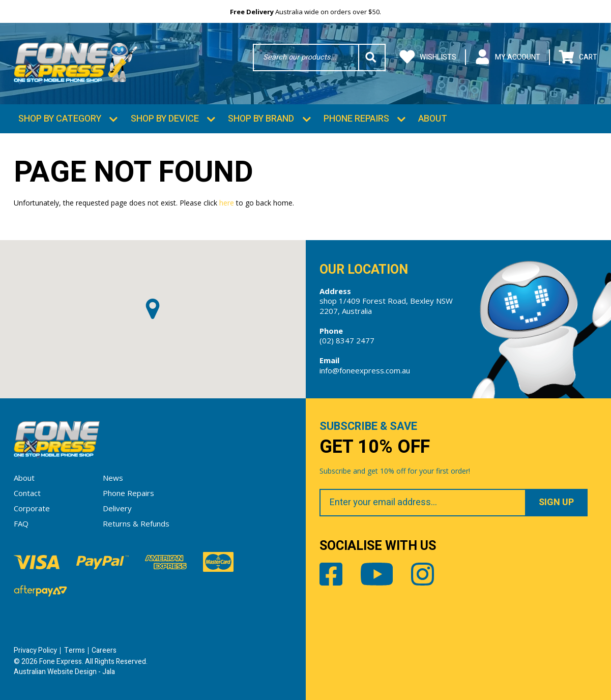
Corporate (32, 508)
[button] (153, 309)
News (113, 478)
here (227, 203)
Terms (75, 650)
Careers (104, 650)
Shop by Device (165, 119)
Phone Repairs (356, 119)
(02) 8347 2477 (347, 340)
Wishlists (428, 57)
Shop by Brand (261, 119)
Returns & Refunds (136, 523)
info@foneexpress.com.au (365, 370)
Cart (578, 57)
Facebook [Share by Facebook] (331, 574)
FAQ (21, 523)
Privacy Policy (35, 650)
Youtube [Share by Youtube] (377, 574)
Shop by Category (60, 119)
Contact (27, 493)
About (433, 119)
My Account (507, 57)
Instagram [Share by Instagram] (423, 574)
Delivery (117, 508)
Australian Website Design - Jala (64, 672)
